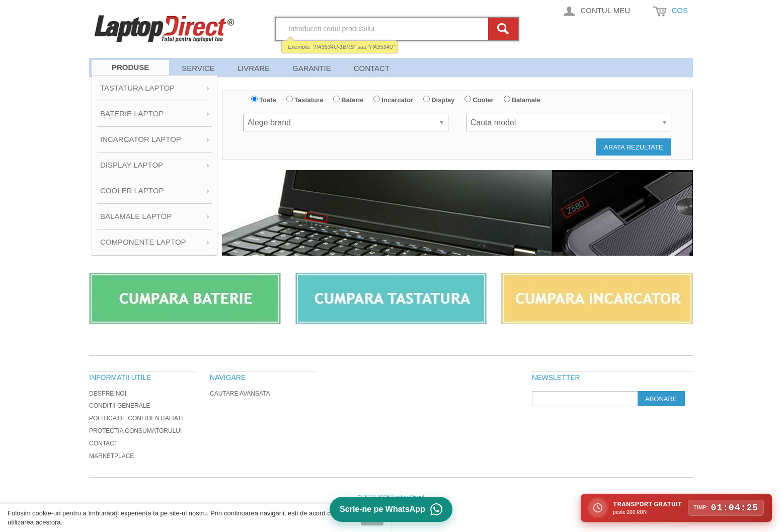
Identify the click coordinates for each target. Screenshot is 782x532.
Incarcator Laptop (141, 139)
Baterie (352, 100)
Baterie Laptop (132, 113)
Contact (372, 68)
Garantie (312, 68)
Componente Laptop (143, 242)
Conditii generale (120, 406)
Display (443, 100)
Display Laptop (132, 165)
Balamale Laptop (136, 216)
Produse (130, 67)
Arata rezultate (633, 147)
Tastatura (309, 100)
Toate (268, 100)
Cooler (483, 100)
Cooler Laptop (132, 191)
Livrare (254, 68)
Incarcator (397, 100)
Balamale (526, 100)
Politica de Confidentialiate (137, 418)
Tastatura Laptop (137, 88)
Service (198, 68)
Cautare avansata (240, 394)
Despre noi (108, 394)
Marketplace (111, 456)
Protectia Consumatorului (135, 431)
